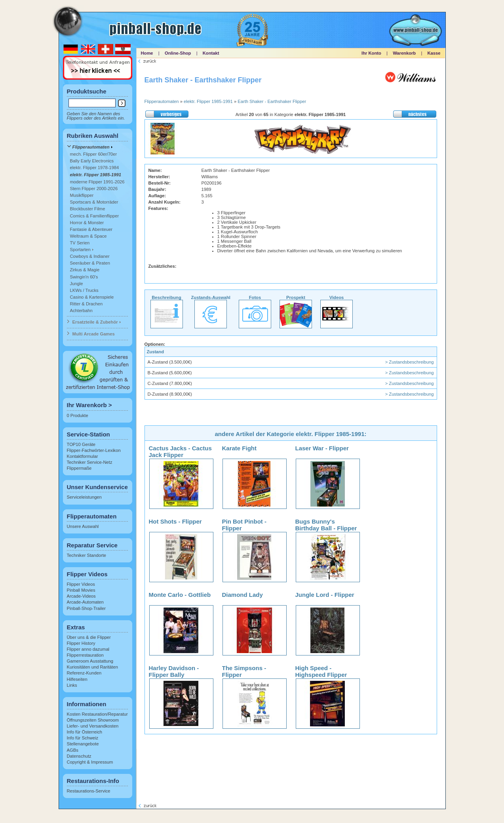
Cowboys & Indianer (90, 256)
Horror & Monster (87, 223)
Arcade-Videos (81, 596)
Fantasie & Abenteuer (91, 229)
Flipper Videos (81, 584)
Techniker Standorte (87, 555)
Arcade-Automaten (85, 602)
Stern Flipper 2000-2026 (94, 189)
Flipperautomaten (91, 147)
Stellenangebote (83, 744)
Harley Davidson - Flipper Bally (174, 671)
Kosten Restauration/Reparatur (97, 714)
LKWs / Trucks (84, 290)
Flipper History (81, 643)
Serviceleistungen (84, 497)
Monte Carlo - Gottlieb (180, 595)
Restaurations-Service (89, 791)
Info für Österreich (85, 732)
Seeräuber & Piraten (90, 263)
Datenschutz (79, 756)
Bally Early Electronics (92, 161)
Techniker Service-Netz (90, 462)
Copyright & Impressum (90, 762)
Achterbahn (81, 311)
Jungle (77, 284)
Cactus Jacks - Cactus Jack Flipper (180, 452)
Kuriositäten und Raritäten (92, 667)
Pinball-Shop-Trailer (86, 608)
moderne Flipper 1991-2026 (97, 182)
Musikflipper (82, 195)
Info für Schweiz (83, 738)
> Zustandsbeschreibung (410, 362)
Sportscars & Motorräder (94, 202)
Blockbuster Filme (88, 209)
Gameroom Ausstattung (90, 661)
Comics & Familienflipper (95, 216)
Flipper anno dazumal (88, 649)
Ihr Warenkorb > (89, 405)
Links (72, 685)
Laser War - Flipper (322, 448)
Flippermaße (79, 468)
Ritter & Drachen (87, 304)
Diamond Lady (242, 595)
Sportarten (80, 250)
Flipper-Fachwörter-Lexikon (94, 450)
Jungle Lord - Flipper (325, 595)
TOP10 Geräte (81, 444)
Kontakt (211, 53)
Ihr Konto (371, 53)
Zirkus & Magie (85, 270)
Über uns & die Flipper (89, 637)
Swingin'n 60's (84, 277)
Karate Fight (240, 448)
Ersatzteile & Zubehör (95, 322)
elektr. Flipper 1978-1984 (95, 168)
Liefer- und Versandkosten (93, 726)
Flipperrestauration (85, 655)
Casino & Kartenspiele (92, 297)
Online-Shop (178, 53)
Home (147, 53)
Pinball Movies (81, 590)
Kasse (434, 53)
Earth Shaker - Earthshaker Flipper (272, 101)
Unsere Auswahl (83, 526)
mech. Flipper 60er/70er (94, 154)
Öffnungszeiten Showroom (93, 720)
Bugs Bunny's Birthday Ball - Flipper (326, 525)
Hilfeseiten (77, 679)
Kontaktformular (83, 456)
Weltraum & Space (88, 236)
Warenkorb (404, 53)
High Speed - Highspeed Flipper (321, 671)
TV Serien (80, 243)
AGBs (73, 750)
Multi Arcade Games (94, 334)
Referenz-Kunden (84, 673)
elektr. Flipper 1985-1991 (96, 175)
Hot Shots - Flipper (175, 521)
